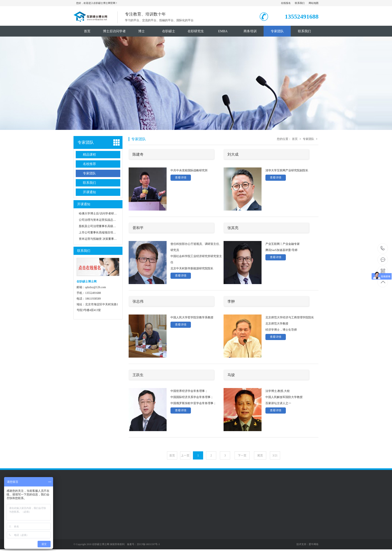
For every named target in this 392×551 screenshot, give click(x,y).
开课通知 (89, 192)
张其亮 (233, 228)
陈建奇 (138, 154)
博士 (141, 31)
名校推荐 (89, 164)
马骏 (231, 375)
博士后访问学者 (114, 31)
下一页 (242, 456)
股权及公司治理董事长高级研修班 (100, 226)
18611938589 (383, 248)
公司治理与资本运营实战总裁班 (99, 220)
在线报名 (286, 3)
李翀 (231, 301)
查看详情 (181, 178)
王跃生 (138, 375)
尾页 (260, 456)
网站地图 (314, 3)
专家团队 (277, 31)
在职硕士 (169, 31)
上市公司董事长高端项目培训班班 (100, 233)
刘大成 (233, 154)
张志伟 (138, 301)
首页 (87, 31)
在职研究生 (196, 31)
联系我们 (300, 3)
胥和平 (138, 228)
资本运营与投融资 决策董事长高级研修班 (105, 239)
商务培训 (250, 31)
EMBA (223, 31)
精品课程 (89, 154)
